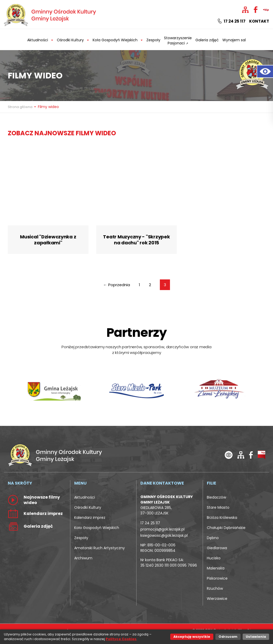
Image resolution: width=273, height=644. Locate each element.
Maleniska (216, 568)
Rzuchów (215, 588)
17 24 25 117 (232, 21)
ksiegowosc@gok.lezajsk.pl (164, 535)
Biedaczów (216, 497)
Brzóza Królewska (222, 518)
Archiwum (83, 558)
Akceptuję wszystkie (192, 637)
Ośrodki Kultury (88, 507)
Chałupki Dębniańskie (226, 528)
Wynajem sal (234, 40)
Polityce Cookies (121, 639)
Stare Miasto (218, 507)
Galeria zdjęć (207, 40)
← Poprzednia (117, 285)
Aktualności (85, 497)
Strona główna (21, 107)
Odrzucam (228, 637)
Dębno (213, 538)
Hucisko (214, 558)
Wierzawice (217, 599)
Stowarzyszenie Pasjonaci (178, 41)
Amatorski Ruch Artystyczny (100, 548)
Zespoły (153, 40)
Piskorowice (217, 578)
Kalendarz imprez (90, 518)
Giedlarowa (217, 548)
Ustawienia (256, 637)
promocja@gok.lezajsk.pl (162, 529)
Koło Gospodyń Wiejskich (97, 528)
